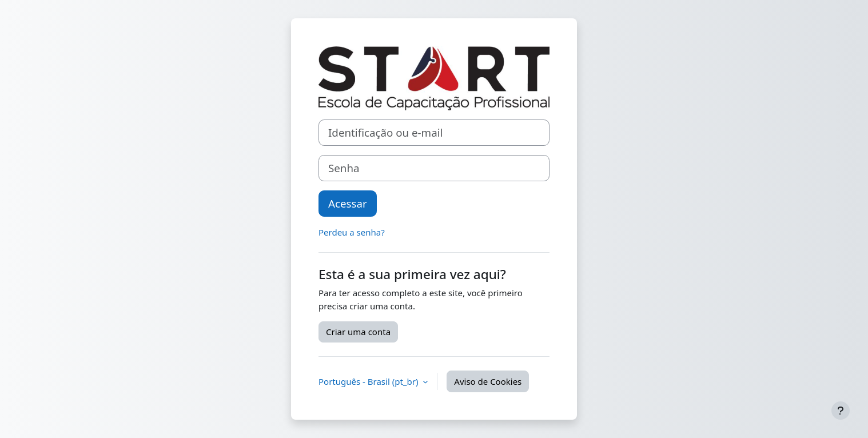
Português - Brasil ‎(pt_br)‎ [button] (369, 381)
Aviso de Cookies (488, 381)
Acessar (348, 203)
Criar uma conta (358, 332)
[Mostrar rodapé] (841, 411)
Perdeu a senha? (352, 232)
